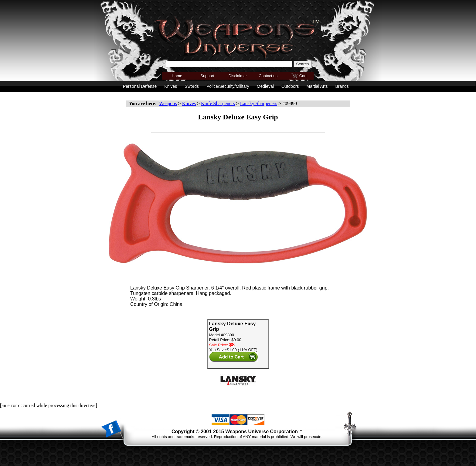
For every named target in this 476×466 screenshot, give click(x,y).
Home (177, 76)
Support (207, 76)
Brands (342, 86)
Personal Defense (140, 86)
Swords (192, 86)
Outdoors (290, 86)
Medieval (265, 86)
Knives (189, 103)
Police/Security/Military (228, 86)
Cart (303, 76)
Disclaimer (238, 76)
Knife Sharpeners (218, 103)
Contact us (268, 76)
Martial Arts (317, 86)
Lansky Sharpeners (259, 103)
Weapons (168, 103)
